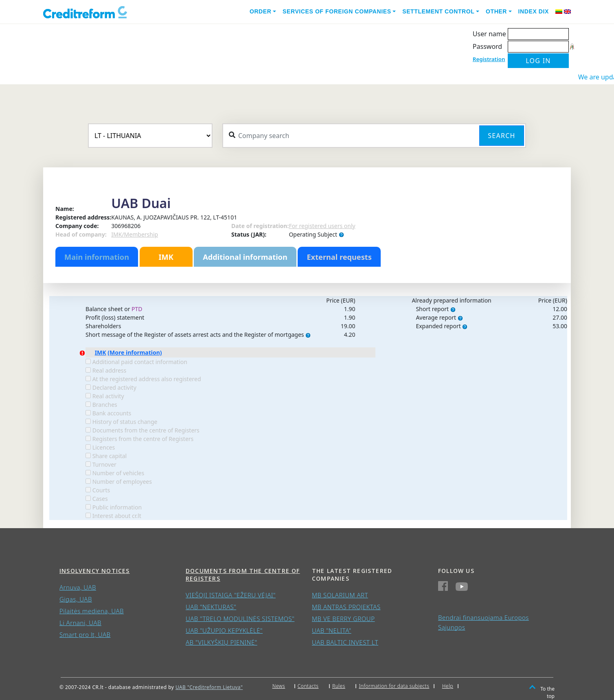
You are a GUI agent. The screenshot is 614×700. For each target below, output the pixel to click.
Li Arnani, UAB (80, 623)
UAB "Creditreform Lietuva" (209, 687)
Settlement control (438, 11)
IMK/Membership (135, 234)
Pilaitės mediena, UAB (92, 611)
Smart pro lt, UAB (85, 634)
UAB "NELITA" (332, 630)
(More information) (135, 352)
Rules (339, 686)
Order (261, 11)
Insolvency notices (95, 571)
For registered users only (322, 226)
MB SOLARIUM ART (340, 595)
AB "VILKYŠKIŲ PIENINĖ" (221, 642)
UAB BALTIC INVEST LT (345, 642)
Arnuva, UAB (78, 587)
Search (501, 136)
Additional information (245, 257)
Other (496, 11)
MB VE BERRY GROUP (343, 619)
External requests (339, 257)
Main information (97, 257)
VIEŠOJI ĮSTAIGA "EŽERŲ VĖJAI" (231, 595)
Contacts (308, 686)
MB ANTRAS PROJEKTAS (346, 607)
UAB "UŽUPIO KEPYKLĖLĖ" (224, 630)
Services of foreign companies (337, 11)
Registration (489, 59)
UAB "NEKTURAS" (211, 607)
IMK (166, 257)
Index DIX (534, 11)
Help (448, 686)
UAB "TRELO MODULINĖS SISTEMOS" (240, 619)
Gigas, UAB (76, 599)
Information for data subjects (394, 686)
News (279, 686)
